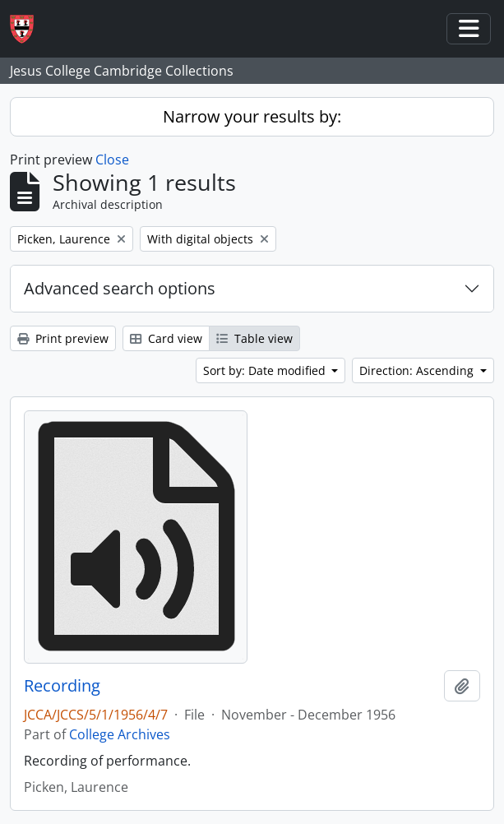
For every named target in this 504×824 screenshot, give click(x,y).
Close (112, 160)
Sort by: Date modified (266, 370)
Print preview (63, 338)
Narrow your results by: (252, 116)
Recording (62, 686)
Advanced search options (120, 288)
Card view (166, 338)
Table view (254, 338)
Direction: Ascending (418, 370)
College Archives (120, 734)
